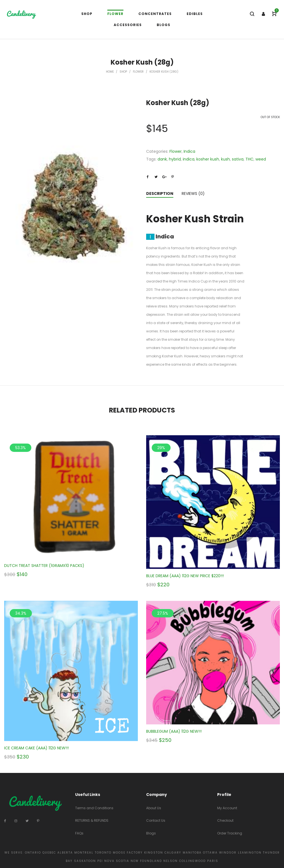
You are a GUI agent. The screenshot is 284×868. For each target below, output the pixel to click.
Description (160, 194)
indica (189, 159)
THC (249, 159)
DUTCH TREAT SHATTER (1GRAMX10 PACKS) (44, 566)
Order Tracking (230, 833)
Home (110, 72)
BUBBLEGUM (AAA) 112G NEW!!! (174, 731)
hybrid (175, 159)
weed (261, 159)
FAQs (79, 833)
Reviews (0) (193, 194)
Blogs (151, 833)
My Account (227, 808)
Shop (123, 72)
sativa (238, 159)
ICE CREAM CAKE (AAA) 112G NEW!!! (36, 748)
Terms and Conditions (94, 808)
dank (162, 159)
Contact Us (156, 820)
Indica (189, 151)
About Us (154, 808)
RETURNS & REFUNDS (92, 820)
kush (225, 159)
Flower (138, 72)
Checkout (225, 820)
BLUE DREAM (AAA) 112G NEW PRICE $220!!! (185, 576)
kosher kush (208, 159)
